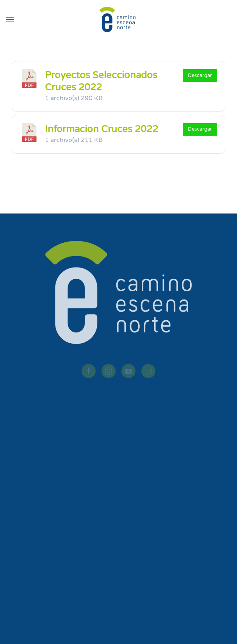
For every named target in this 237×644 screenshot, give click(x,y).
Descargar (200, 75)
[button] (10, 20)
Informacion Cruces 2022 (102, 129)
